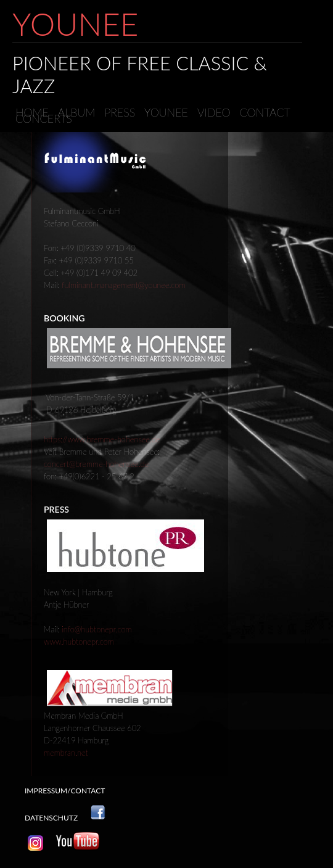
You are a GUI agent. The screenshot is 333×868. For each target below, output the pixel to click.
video (214, 112)
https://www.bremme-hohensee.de (102, 439)
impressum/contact (65, 791)
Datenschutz (51, 818)
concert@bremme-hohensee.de (96, 464)
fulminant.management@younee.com (123, 285)
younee (166, 112)
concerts (44, 118)
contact (265, 112)
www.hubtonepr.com (79, 642)
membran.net (66, 753)
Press (120, 112)
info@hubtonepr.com (97, 629)
